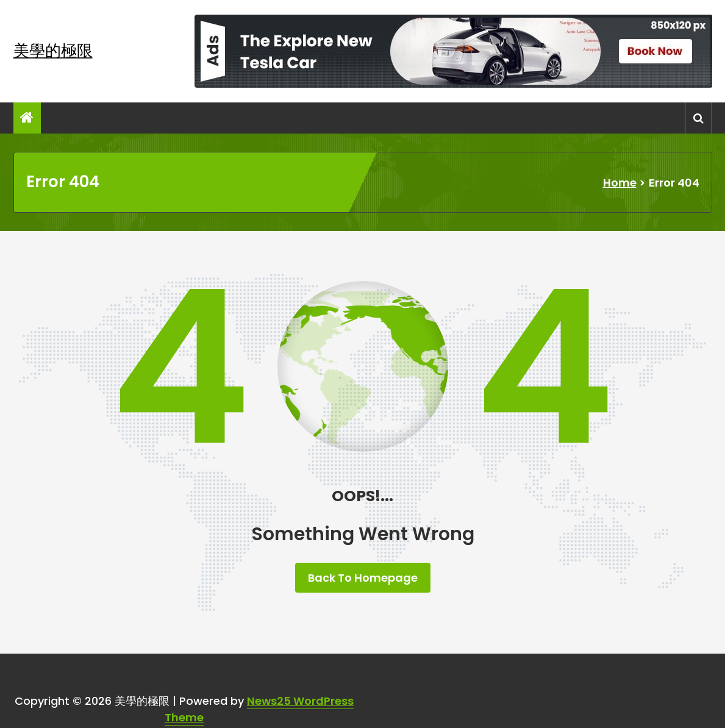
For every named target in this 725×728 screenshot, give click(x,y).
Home (620, 183)
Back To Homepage (363, 578)
